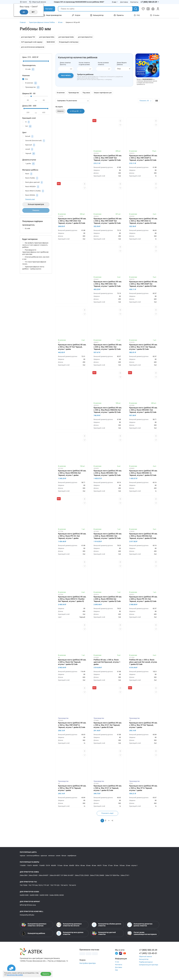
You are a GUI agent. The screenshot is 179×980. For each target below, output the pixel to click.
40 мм (94, 865)
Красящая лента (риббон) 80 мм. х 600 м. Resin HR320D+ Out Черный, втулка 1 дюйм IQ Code (108, 536)
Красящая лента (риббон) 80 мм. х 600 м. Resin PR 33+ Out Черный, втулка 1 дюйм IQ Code (143, 599)
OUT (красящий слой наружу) (32, 42)
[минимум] (28, 100)
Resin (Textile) (30, 178)
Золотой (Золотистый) (34, 141)
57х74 (48, 865)
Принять (46, 974)
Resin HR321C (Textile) (33, 191)
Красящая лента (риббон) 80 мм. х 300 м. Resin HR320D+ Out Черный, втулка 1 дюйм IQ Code (143, 410)
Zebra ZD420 (33, 875)
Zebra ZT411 (125, 875)
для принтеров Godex (66, 37)
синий (28, 149)
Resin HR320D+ (31, 187)
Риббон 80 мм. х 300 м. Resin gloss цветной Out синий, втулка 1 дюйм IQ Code (143, 662)
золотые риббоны (33, 856)
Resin (27, 174)
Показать (36, 210)
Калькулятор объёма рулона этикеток (106, 925)
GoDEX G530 (44, 895)
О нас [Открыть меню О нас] (115, 2)
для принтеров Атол (85, 37)
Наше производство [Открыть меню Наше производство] (52, 15)
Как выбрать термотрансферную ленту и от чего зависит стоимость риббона (35, 245)
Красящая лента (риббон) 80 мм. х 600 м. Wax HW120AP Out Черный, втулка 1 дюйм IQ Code (143, 284)
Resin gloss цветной (33, 182)
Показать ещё (30, 199)
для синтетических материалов (33, 47)
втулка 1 (134, 865)
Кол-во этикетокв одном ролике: (84, 64)
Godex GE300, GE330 (57, 895)
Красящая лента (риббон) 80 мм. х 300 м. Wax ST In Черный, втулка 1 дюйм (72, 788)
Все (25, 79)
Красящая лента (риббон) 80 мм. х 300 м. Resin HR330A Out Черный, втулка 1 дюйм (72, 473)
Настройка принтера (88, 963)
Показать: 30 (144, 101)
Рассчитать (66, 76)
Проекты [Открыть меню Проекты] (119, 15)
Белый (28, 136)
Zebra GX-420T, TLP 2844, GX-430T (62, 875)
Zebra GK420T (44, 875)
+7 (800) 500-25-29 (148, 950)
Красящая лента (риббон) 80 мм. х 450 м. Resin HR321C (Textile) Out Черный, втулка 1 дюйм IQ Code (72, 599)
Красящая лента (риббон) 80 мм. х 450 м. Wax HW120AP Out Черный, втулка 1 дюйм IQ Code (108, 221)
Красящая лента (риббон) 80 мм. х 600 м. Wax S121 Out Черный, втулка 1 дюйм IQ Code (143, 347)
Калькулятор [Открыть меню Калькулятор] (97, 15)
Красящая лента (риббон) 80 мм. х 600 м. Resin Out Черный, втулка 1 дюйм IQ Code (72, 662)
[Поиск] (136, 9)
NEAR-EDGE (51, 42)
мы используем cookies (15, 975)
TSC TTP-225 (55, 885)
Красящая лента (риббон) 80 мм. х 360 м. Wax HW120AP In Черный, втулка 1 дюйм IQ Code (72, 725)
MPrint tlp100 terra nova (28, 905)
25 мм (128, 865)
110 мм (60, 865)
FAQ (137, 15)
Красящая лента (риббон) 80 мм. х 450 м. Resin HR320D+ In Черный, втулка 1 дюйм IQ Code (143, 473)
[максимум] (44, 100)
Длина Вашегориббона (122, 64)
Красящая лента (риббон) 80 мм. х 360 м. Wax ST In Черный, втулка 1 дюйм (143, 788)
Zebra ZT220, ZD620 (82, 875)
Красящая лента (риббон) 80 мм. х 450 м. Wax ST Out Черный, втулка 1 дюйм (72, 347)
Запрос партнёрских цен (103, 93)
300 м (77, 865)
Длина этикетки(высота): (65, 64)
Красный (29, 145)
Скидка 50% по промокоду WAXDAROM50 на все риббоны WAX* (79, 2)
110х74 (29, 865)
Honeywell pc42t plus (27, 915)
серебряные (72, 856)
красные (44, 856)
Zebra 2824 (24, 875)
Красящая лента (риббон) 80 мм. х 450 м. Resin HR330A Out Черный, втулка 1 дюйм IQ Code (143, 536)
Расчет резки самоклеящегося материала (142, 933)
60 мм (66, 865)
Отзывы (155, 15)
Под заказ (86, 93)
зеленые (51, 856)
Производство (31, 87)
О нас (117, 962)
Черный (29, 154)
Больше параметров (36, 204)
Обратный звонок (38, 2)
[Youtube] (125, 953)
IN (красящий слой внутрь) (69, 42)
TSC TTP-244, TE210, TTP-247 (39, 885)
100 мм (122, 865)
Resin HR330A (30, 195)
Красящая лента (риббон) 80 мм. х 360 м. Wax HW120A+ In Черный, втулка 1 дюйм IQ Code (143, 221)
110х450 (42, 865)
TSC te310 (72, 885)
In (26, 122)
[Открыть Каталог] (47, 9)
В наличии (30, 83)
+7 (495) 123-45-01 (148, 953)
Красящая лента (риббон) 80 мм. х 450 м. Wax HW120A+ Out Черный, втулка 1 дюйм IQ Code (108, 284)
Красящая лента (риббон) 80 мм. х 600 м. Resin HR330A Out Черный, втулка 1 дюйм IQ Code (108, 599)
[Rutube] (121, 953)
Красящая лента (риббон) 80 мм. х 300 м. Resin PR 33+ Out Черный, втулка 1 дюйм (72, 536)
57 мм (110, 865)
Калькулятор (144, 959)
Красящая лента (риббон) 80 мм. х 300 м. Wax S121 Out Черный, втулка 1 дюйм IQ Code (108, 725)
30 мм (88, 865)
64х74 (99, 865)
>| (112, 820)
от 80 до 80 (76, 111)
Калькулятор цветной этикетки (104, 933)
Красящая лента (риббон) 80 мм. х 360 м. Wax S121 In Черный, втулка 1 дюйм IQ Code (108, 788)
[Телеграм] (117, 953)
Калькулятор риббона (33, 933)
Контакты (119, 965)
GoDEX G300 (24, 895)
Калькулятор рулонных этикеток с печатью (34, 925)
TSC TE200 (24, 885)
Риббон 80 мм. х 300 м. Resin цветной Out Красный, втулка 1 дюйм (107, 662)
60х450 (72, 865)
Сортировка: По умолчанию (67, 101)
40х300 (53, 865)
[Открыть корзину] (153, 9)
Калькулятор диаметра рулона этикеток (140, 925)
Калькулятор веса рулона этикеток (70, 933)
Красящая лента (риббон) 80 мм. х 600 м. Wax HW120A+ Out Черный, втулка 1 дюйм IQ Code (108, 347)
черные (23, 856)
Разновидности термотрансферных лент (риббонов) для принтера (35, 252)
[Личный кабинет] (158, 9)
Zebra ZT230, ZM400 (97, 875)
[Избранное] (143, 9)
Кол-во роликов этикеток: (103, 64)
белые (64, 856)
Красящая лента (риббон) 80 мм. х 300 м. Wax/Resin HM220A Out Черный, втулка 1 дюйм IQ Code (108, 410)
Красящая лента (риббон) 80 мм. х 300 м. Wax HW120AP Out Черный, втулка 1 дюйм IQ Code (108, 158)
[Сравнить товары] (148, 9)
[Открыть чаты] (11, 969)
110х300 (23, 865)
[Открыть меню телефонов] (150, 2)
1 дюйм (29, 164)
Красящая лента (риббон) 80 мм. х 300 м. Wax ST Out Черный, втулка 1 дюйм (143, 725)
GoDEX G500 (34, 895)
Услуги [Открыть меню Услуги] (76, 15)
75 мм (105, 865)
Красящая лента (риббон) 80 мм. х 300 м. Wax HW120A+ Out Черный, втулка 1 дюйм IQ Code (72, 221)
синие (58, 856)
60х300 (35, 865)
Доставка (119, 967)
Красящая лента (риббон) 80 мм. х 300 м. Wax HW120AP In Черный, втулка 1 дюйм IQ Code (143, 158)
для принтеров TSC (28, 37)
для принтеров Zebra (47, 37)
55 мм (116, 865)
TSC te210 (64, 885)
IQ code (28, 69)
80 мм (83, 865)
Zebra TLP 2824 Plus (112, 875)
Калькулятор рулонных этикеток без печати (69, 925)
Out (27, 126)
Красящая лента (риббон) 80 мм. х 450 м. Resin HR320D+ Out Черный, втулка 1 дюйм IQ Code (108, 473)
